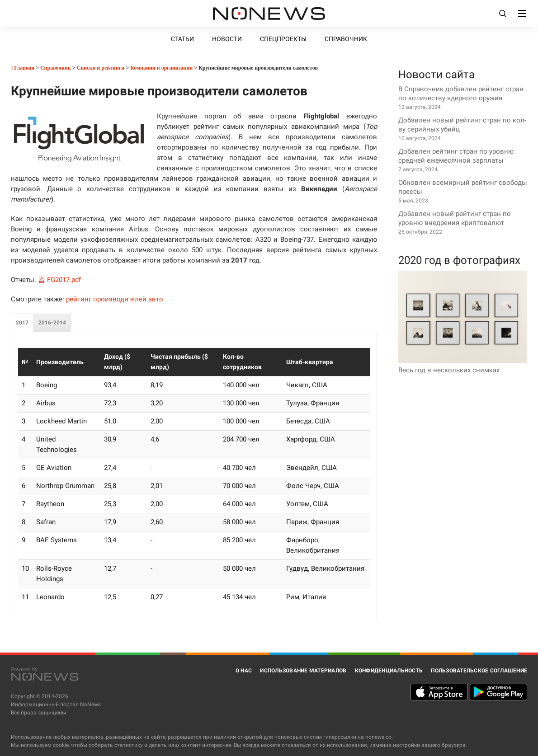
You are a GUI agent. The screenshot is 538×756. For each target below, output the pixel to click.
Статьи (182, 39)
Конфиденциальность (389, 671)
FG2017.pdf (64, 280)
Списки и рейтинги (101, 68)
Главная (23, 68)
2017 (22, 323)
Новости (227, 39)
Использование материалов (303, 671)
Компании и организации (161, 68)
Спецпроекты (283, 39)
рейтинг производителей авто (115, 299)
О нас (244, 671)
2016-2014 (52, 323)
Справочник (346, 39)
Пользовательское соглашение (479, 671)
